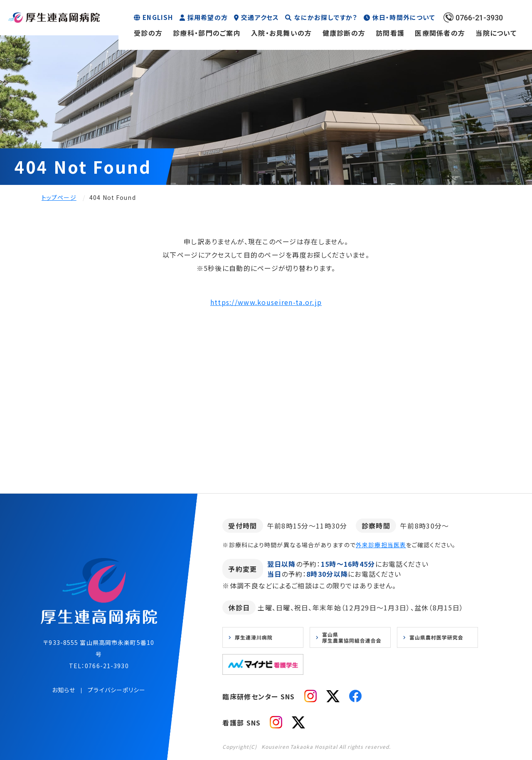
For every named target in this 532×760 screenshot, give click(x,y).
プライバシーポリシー (117, 690)
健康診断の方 (344, 33)
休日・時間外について (404, 17)
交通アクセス (260, 17)
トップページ (59, 197)
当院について (496, 33)
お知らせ (64, 690)
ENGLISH (158, 17)
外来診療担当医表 (381, 545)
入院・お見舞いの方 (282, 33)
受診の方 (148, 33)
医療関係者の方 (440, 33)
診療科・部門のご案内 (207, 33)
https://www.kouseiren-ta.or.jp (266, 302)
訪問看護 (390, 33)
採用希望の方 (208, 17)
